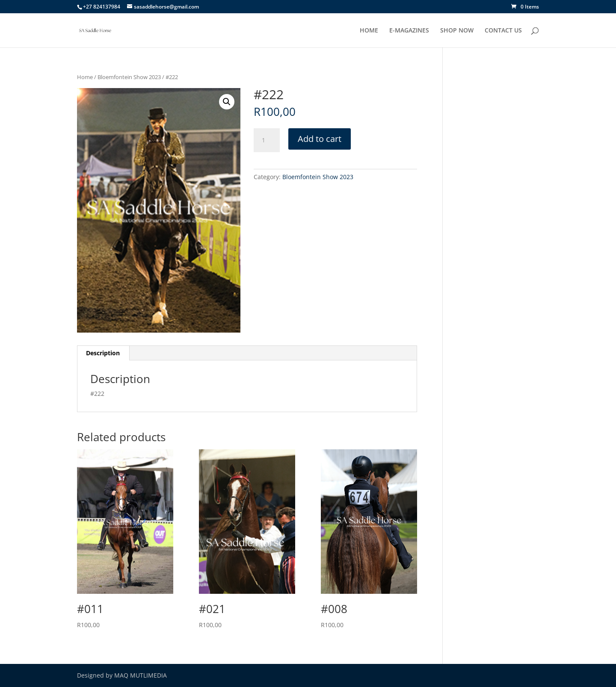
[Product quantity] (267, 140)
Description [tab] (103, 353)
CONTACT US (503, 31)
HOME (369, 31)
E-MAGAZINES (409, 31)
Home (85, 77)
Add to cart (320, 139)
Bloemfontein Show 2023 (129, 77)
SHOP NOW (457, 31)
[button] (227, 102)
